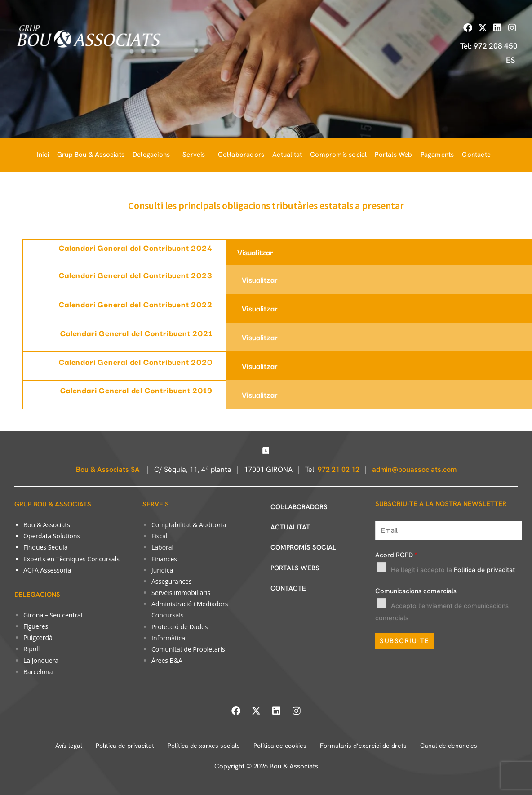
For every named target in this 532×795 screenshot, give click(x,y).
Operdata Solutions (52, 536)
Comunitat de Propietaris (188, 649)
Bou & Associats (47, 525)
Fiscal (159, 536)
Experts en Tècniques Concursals (71, 559)
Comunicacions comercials (416, 591)
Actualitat (287, 155)
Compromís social (338, 155)
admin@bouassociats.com (414, 469)
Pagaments (437, 155)
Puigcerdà (38, 637)
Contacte (476, 155)
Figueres (36, 626)
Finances (164, 559)
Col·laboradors (241, 155)
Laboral (162, 547)
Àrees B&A (167, 660)
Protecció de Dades (180, 627)
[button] (153, 155)
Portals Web (393, 155)
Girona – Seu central (53, 615)
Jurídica (162, 570)
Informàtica (168, 638)
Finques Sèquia (46, 547)
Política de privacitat (484, 570)
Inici (43, 155)
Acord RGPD (396, 555)
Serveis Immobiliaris (181, 593)
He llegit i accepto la (453, 570)
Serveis (194, 155)
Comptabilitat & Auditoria (189, 525)
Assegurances (172, 581)
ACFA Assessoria (47, 570)
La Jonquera (41, 660)
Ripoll (31, 649)
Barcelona (38, 672)
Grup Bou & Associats (91, 155)
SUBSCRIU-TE (405, 641)
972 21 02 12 (339, 469)
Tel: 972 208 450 (489, 46)
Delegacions (151, 155)
